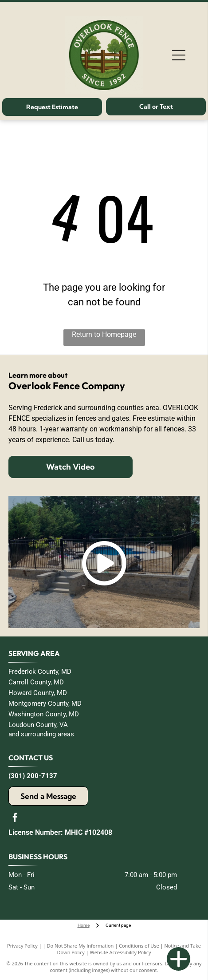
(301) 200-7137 (33, 776)
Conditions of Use (139, 946)
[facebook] (15, 819)
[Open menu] (179, 55)
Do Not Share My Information (80, 946)
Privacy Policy (22, 946)
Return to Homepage (104, 334)
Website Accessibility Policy (121, 952)
